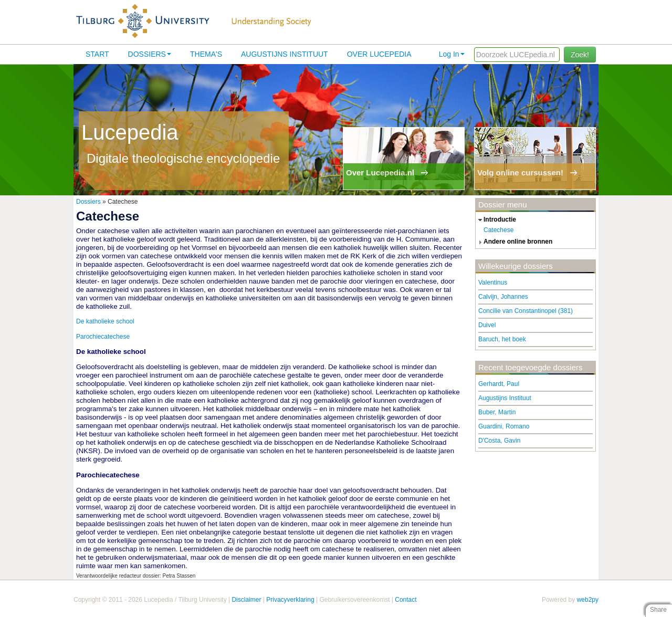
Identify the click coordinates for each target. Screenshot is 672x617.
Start (97, 54)
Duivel (487, 325)
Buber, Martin (497, 412)
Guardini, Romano (504, 426)
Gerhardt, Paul (499, 384)
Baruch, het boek (502, 339)
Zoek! (580, 55)
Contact (406, 600)
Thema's (206, 54)
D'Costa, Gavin (499, 441)
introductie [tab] (496, 220)
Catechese (498, 230)
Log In (452, 54)
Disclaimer (246, 600)
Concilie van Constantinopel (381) (526, 311)
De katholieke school (105, 321)
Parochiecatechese (103, 337)
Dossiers (150, 54)
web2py (588, 600)
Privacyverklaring (290, 600)
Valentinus (493, 283)
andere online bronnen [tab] (514, 242)
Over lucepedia (379, 54)
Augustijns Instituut (285, 54)
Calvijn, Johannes (503, 297)
